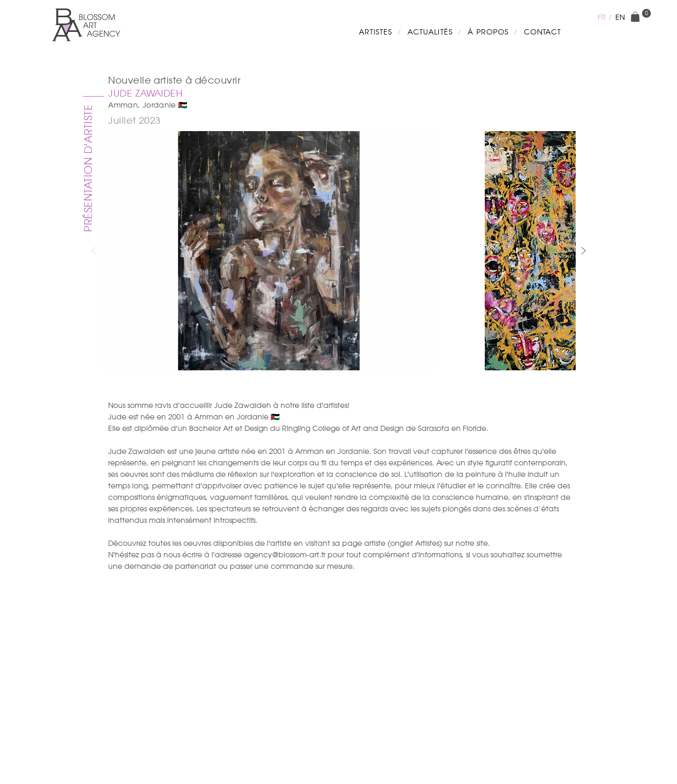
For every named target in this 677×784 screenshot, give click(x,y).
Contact (542, 32)
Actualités (430, 32)
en (620, 17)
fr (602, 17)
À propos (488, 32)
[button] (583, 251)
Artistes (376, 32)
